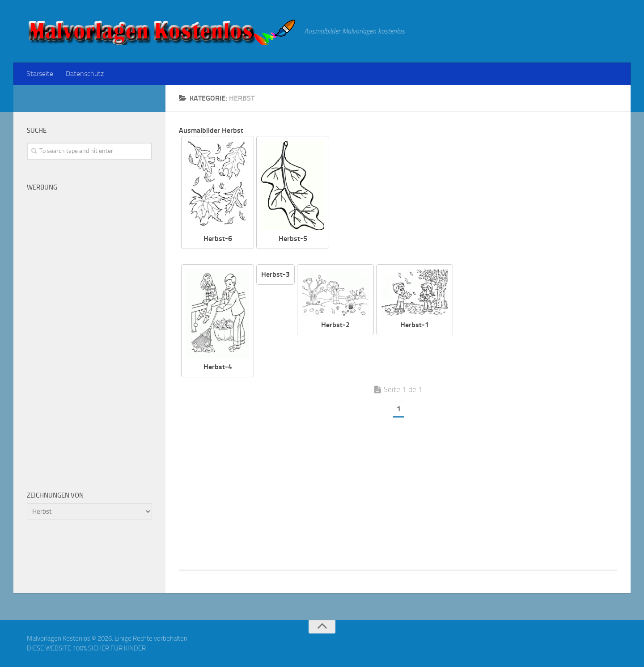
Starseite (40, 74)
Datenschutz (85, 74)
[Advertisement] (480, 198)
